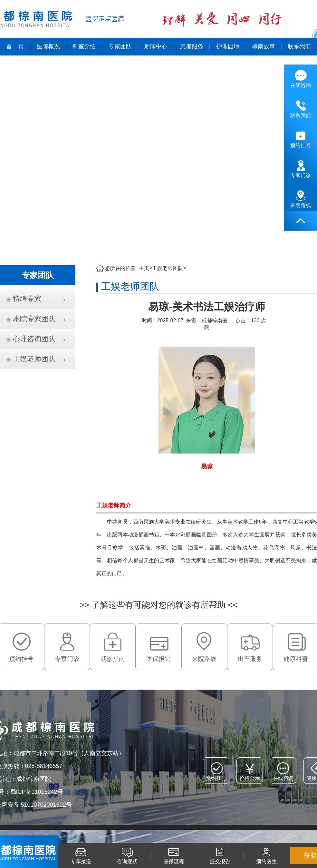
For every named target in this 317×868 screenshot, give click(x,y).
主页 (144, 268)
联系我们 (299, 46)
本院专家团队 (34, 319)
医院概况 (48, 46)
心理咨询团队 (34, 339)
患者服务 (192, 46)
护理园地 (228, 46)
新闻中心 (156, 46)
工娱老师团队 (34, 359)
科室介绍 (84, 46)
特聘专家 (27, 299)
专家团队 (120, 46)
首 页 (15, 46)
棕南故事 (264, 46)
